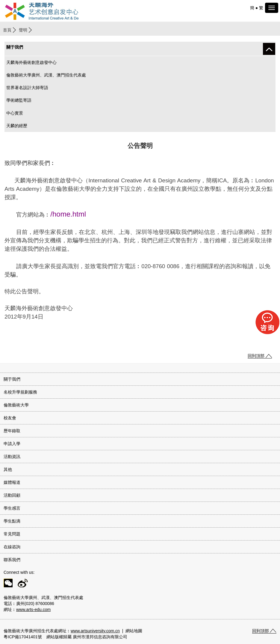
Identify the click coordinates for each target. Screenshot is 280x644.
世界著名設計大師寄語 (27, 88)
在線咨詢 (12, 547)
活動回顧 (12, 495)
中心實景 (15, 113)
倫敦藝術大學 (16, 405)
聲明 (23, 30)
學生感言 (12, 508)
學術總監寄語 (19, 100)
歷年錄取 (12, 431)
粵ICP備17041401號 (23, 637)
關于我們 (12, 379)
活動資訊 (12, 457)
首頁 (7, 30)
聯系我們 (12, 560)
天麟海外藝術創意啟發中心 (31, 62)
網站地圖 (134, 631)
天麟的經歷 (17, 126)
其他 (8, 469)
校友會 (10, 418)
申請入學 (12, 444)
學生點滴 (12, 521)
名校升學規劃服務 (20, 392)
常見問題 (12, 534)
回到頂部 (256, 356)
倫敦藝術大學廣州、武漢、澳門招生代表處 (46, 75)
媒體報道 (12, 482)
